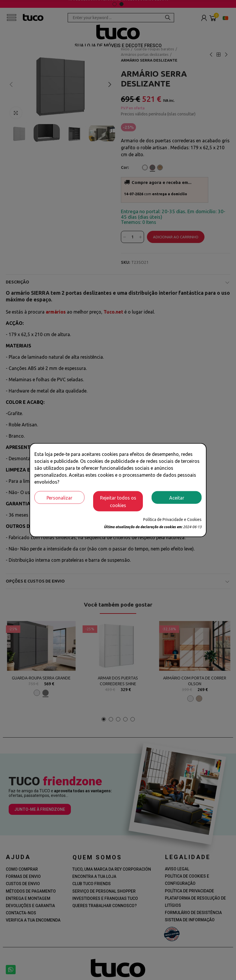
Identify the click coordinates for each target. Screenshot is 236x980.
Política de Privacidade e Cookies (172, 519)
